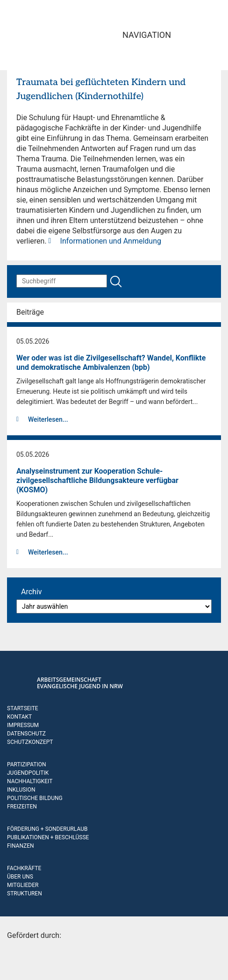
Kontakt (19, 717)
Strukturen (25, 894)
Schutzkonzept (30, 742)
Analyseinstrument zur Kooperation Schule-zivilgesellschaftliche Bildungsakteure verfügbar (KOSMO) (97, 480)
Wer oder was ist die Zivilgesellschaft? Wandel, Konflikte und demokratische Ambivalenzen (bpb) (111, 363)
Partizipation (26, 764)
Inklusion (21, 790)
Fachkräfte (24, 868)
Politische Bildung (35, 798)
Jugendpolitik (28, 773)
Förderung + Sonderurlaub (47, 829)
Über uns (20, 877)
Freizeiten (22, 807)
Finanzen (21, 846)
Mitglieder (23, 885)
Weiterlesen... (48, 419)
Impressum (23, 725)
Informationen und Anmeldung (111, 241)
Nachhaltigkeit (30, 781)
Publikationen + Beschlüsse (48, 837)
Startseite (23, 708)
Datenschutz (26, 734)
